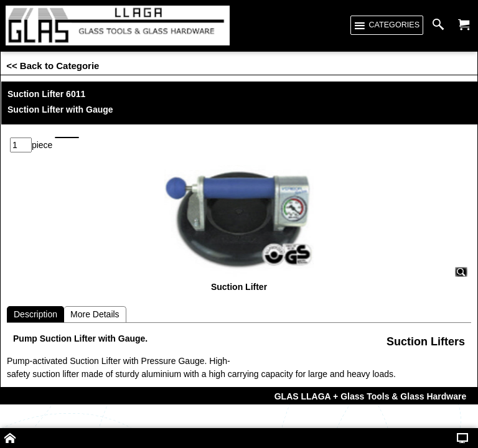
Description (35, 294)
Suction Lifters (426, 322)
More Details (95, 294)
